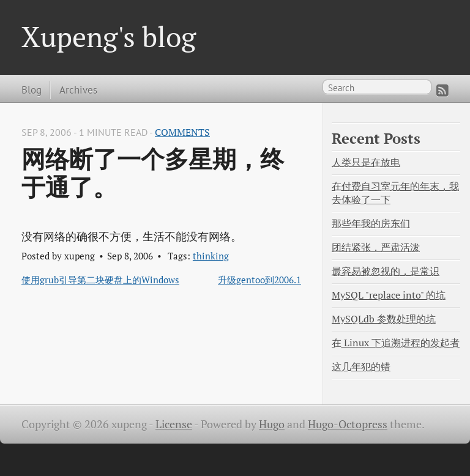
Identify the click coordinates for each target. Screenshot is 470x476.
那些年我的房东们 (371, 224)
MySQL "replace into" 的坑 (389, 295)
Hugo (272, 424)
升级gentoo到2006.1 (259, 280)
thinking (211, 256)
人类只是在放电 (366, 162)
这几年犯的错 (361, 367)
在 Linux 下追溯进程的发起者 (396, 343)
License (174, 424)
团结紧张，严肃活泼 (376, 247)
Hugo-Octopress (348, 424)
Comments (182, 132)
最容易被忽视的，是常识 (386, 271)
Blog (32, 90)
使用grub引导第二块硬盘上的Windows (100, 280)
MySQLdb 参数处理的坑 (384, 319)
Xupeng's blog (109, 36)
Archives (78, 90)
